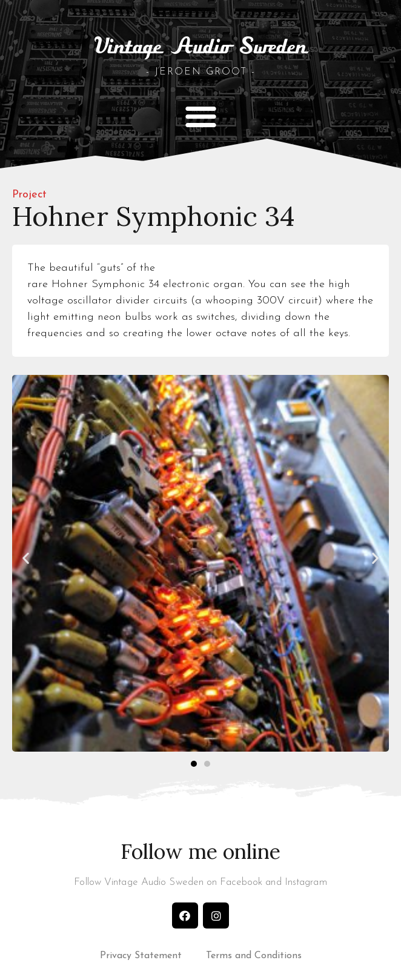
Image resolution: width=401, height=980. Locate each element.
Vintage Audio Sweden (200, 48)
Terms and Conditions (254, 956)
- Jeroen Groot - (201, 72)
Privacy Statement (141, 956)
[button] (201, 116)
